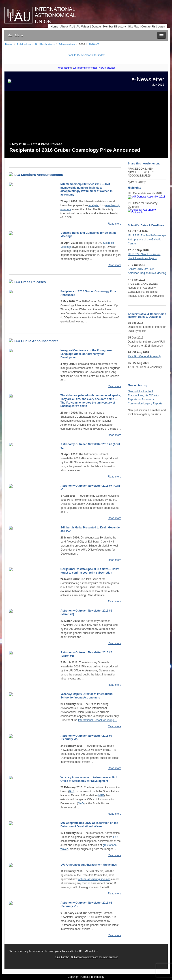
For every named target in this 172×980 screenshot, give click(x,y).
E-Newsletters (67, 44)
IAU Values (83, 27)
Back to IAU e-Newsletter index (86, 55)
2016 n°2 (94, 44)
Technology (98, 977)
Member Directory (114, 27)
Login (161, 27)
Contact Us (148, 27)
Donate (96, 27)
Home (54, 27)
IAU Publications (45, 44)
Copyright (73, 977)
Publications (24, 44)
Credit (85, 977)
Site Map (134, 27)
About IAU (67, 27)
